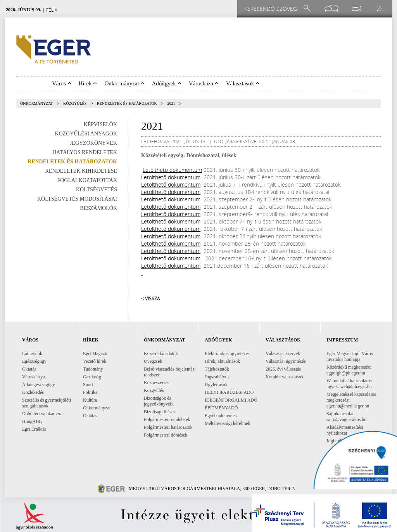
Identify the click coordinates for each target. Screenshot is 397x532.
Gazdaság (92, 377)
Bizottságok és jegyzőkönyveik (159, 401)
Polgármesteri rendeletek (167, 419)
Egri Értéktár (34, 429)
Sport (88, 385)
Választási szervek (283, 354)
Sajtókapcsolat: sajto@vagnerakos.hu (346, 417)
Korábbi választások (285, 377)
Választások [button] (243, 83)
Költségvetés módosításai (77, 199)
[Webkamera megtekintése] (356, 8)
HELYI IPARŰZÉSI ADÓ (229, 392)
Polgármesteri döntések (166, 435)
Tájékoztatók (217, 369)
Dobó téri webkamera (42, 414)
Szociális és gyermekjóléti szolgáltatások (47, 403)
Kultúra (90, 400)
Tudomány (93, 369)
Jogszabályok (217, 377)
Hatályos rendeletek (85, 152)
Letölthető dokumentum (172, 170)
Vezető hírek (95, 361)
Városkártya (34, 377)
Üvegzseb (153, 361)
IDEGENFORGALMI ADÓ (231, 400)
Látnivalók (32, 354)
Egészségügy (34, 361)
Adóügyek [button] (166, 83)
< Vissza (150, 298)
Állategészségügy (39, 385)
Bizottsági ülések (160, 412)
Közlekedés (33, 392)
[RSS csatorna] (380, 8)
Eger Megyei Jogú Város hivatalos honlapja (350, 356)
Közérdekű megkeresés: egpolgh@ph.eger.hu (349, 370)
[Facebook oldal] (331, 8)
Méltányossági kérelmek (228, 423)
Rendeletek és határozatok (127, 103)
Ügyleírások (216, 385)
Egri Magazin (96, 354)
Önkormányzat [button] (124, 83)
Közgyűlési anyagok (86, 134)
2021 (171, 103)
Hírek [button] (88, 83)
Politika (90, 392)
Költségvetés (97, 190)
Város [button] (62, 83)
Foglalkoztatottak (87, 180)
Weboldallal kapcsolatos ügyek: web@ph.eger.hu (349, 384)
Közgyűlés (75, 103)
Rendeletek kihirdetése (81, 171)
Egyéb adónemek (221, 416)
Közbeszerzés (157, 383)
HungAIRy (32, 421)
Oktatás (29, 369)
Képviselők (100, 124)
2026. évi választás (283, 369)
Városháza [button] (204, 83)
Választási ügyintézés (286, 361)
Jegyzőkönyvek (93, 143)
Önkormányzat (36, 103)
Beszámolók (98, 208)
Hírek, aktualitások (222, 361)
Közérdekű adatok (161, 354)
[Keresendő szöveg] (272, 9)
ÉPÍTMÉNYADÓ (221, 408)
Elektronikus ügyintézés (227, 354)
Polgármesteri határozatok (168, 427)
